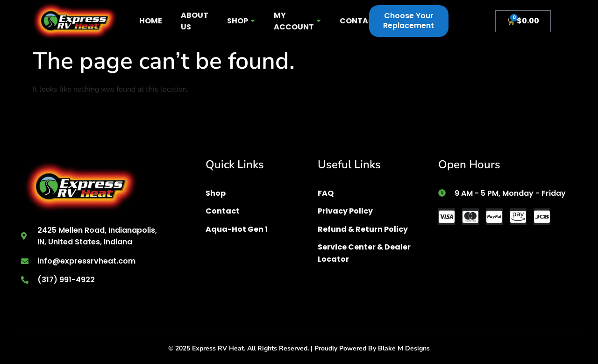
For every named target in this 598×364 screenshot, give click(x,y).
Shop (241, 21)
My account (297, 21)
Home (151, 21)
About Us (195, 21)
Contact (360, 21)
